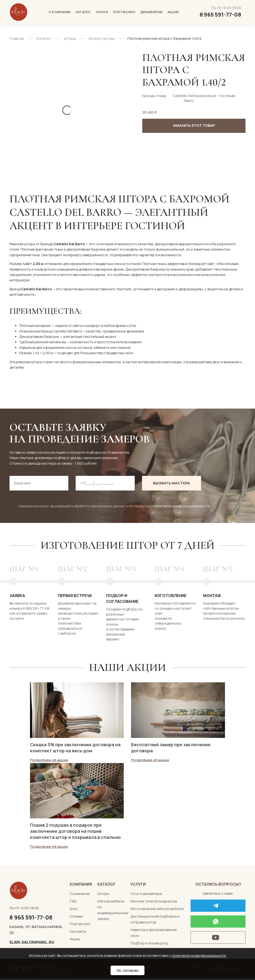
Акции (173, 12)
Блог (74, 910)
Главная (17, 38)
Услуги (102, 12)
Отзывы (76, 917)
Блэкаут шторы (102, 38)
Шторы (70, 38)
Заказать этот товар (194, 125)
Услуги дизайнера (146, 895)
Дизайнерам (151, 12)
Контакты (78, 933)
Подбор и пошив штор (149, 944)
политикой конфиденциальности (182, 506)
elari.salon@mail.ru (32, 944)
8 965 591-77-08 (31, 919)
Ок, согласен (127, 970)
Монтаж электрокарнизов (154, 902)
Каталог (83, 12)
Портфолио (124, 12)
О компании (60, 12)
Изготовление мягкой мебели (157, 910)
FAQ (73, 902)
